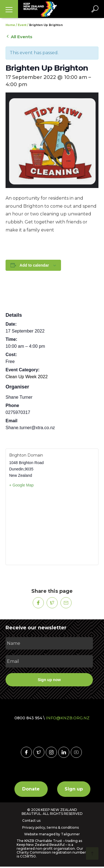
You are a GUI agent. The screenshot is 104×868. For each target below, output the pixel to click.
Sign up (74, 789)
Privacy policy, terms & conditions (50, 828)
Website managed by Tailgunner (52, 834)
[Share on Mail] (66, 603)
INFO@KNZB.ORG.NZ (68, 718)
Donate (31, 789)
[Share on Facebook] (38, 603)
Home (10, 25)
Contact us (31, 821)
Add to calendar (34, 265)
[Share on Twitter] (52, 603)
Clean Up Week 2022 (27, 377)
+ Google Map (21, 485)
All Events (19, 37)
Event (22, 25)
